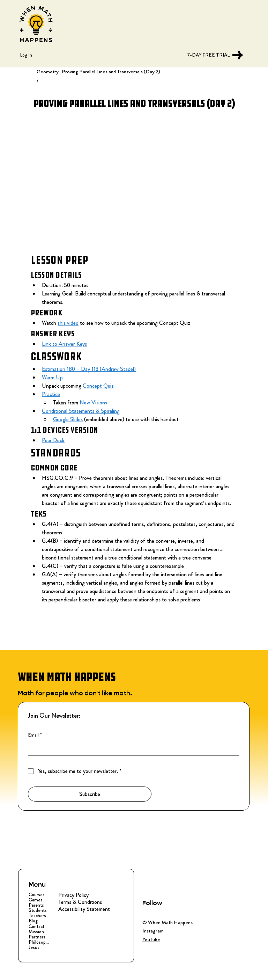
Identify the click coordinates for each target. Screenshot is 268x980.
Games (36, 900)
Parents (36, 905)
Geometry (48, 72)
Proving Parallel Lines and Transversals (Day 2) (111, 72)
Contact (36, 926)
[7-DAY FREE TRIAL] (213, 55)
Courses (37, 895)
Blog (33, 921)
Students (38, 910)
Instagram (153, 931)
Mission (36, 932)
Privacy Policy (73, 895)
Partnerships (39, 937)
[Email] (132, 748)
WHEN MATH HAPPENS (67, 677)
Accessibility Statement (84, 909)
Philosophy (39, 942)
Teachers (37, 916)
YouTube (151, 939)
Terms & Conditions (80, 902)
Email (35, 735)
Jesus (34, 947)
